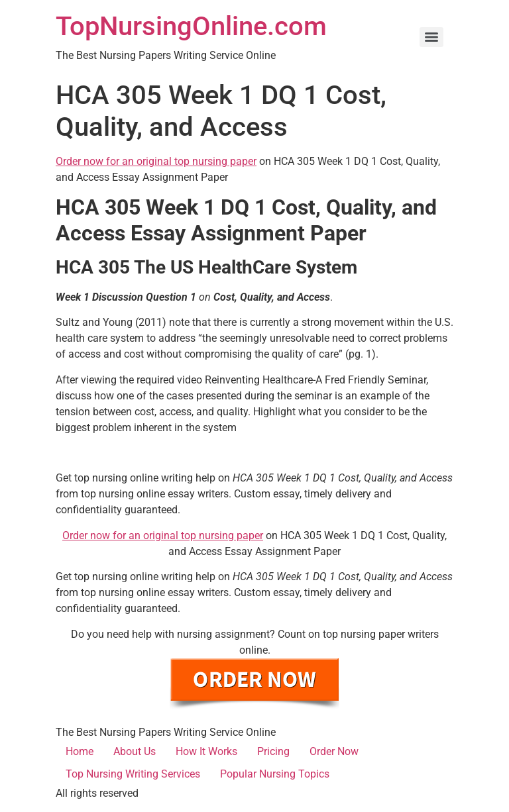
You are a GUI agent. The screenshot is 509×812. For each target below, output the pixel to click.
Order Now (334, 751)
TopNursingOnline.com (191, 26)
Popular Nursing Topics (275, 774)
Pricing (273, 751)
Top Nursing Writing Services (133, 774)
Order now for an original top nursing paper (156, 161)
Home (80, 751)
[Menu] (431, 37)
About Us (135, 751)
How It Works (206, 751)
